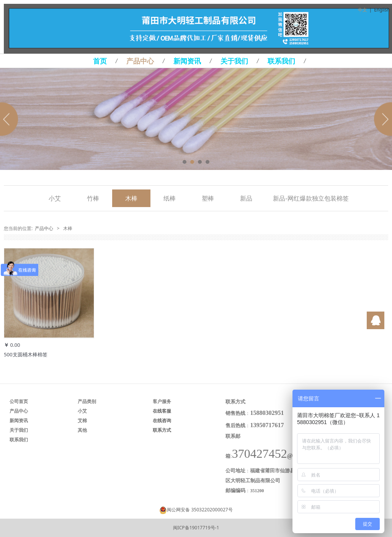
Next (382, 119)
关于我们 (234, 61)
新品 (246, 198)
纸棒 (170, 198)
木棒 (131, 198)
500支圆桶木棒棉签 (26, 354)
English (382, 10)
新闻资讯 (187, 61)
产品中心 (140, 61)
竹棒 (93, 198)
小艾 (55, 198)
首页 (100, 61)
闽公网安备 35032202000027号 (200, 510)
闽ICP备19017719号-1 (196, 528)
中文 (363, 10)
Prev (10, 119)
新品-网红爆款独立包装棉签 (311, 198)
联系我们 (281, 61)
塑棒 (208, 198)
